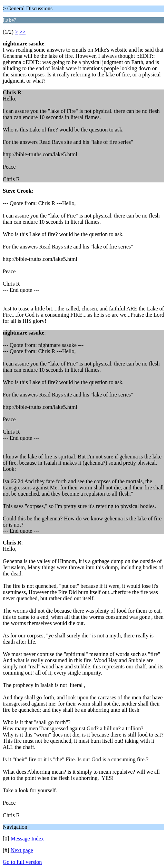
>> (22, 32)
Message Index (27, 839)
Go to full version (22, 862)
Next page (22, 850)
